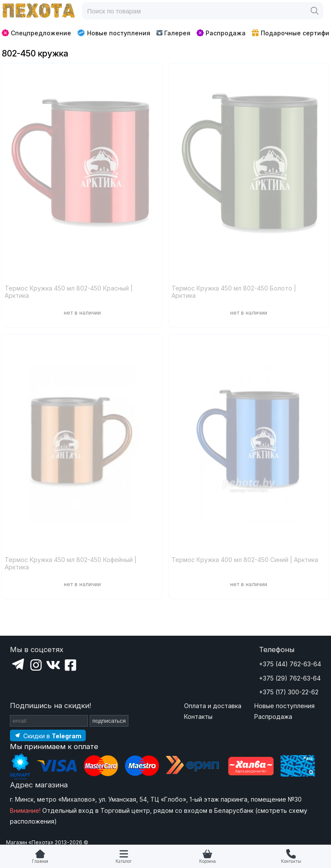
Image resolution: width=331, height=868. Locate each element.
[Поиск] (315, 11)
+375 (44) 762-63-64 (290, 664)
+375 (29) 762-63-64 (290, 678)
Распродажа (221, 33)
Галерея (173, 33)
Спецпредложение (36, 33)
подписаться (109, 721)
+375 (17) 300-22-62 (289, 692)
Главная (40, 861)
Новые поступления (114, 33)
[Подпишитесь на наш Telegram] (48, 735)
